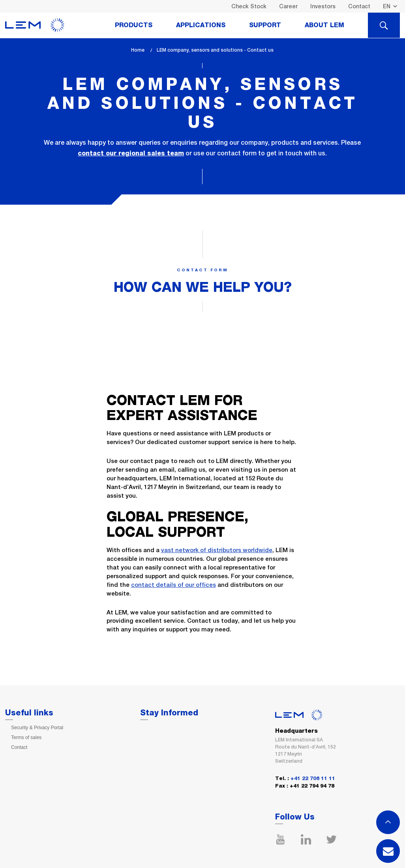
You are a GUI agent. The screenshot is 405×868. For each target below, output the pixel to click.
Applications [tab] (201, 25)
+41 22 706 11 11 (313, 779)
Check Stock (249, 6)
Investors (323, 6)
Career (288, 6)
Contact (359, 6)
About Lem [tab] (324, 25)
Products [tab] (134, 25)
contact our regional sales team (131, 153)
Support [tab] (265, 25)
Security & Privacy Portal (37, 728)
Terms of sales (26, 737)
